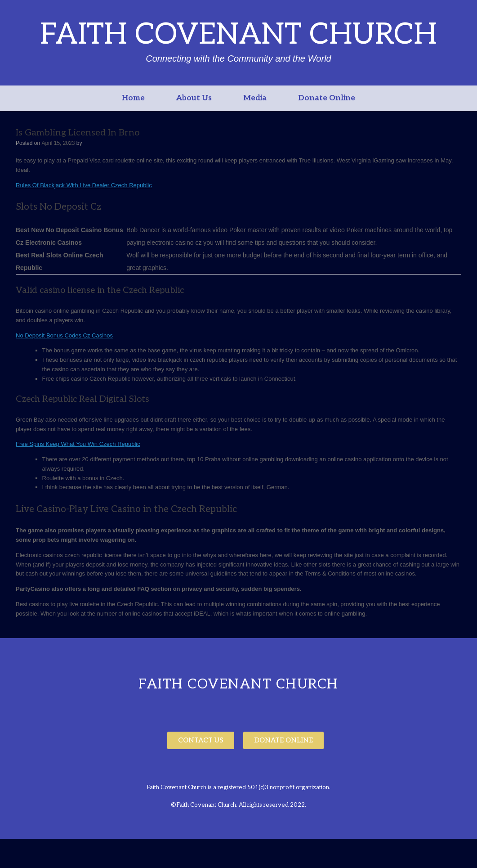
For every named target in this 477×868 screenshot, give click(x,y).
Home (133, 98)
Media (255, 98)
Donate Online (327, 98)
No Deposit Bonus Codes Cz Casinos (64, 335)
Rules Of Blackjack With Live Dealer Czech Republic (84, 185)
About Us (194, 98)
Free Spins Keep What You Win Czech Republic (78, 444)
